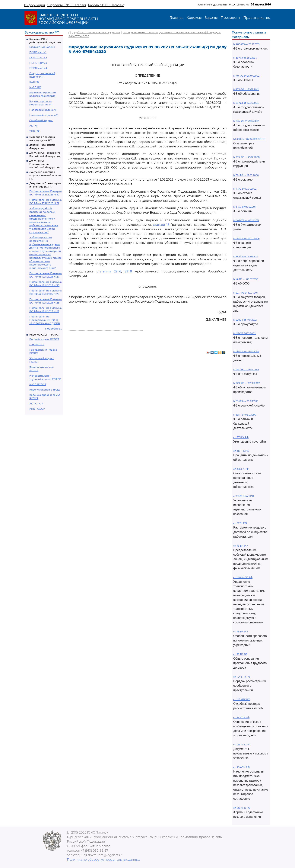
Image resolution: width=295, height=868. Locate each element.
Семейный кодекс (41, 120)
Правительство (257, 18)
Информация (35, 5)
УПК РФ (34, 131)
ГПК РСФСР (37, 344)
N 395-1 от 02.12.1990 (245, 415)
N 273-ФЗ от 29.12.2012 (246, 89)
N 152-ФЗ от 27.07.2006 (246, 351)
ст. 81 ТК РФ (240, 523)
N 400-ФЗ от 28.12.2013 (246, 44)
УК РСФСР (36, 403)
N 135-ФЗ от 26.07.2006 (246, 238)
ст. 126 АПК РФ (242, 745)
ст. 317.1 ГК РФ (241, 451)
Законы (211, 18)
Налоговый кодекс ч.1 (43, 110)
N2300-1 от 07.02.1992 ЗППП (249, 139)
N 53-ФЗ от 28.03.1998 (246, 401)
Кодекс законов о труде (45, 390)
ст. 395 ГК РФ (241, 469)
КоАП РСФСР (38, 384)
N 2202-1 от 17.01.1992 (245, 320)
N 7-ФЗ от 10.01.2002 (245, 189)
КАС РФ (34, 82)
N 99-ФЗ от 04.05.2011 (246, 257)
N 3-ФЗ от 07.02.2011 (245, 207)
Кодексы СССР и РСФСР (45, 335)
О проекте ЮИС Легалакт (67, 5)
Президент (230, 18)
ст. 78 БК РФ (241, 546)
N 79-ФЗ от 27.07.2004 (246, 103)
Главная (177, 18)
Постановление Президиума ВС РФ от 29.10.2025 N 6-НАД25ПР (45, 320)
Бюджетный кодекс (42, 47)
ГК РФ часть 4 (38, 68)
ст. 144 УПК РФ (242, 677)
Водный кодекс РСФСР (44, 339)
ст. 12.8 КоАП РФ (243, 577)
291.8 (128, 271)
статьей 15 (161, 225)
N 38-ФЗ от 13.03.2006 (246, 175)
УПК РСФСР (37, 409)
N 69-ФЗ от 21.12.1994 (245, 58)
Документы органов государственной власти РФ (45, 175)
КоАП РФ (35, 87)
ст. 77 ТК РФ (240, 654)
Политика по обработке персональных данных (103, 860)
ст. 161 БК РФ (241, 632)
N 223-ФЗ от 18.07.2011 (246, 293)
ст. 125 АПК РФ (242, 808)
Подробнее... (53, 329)
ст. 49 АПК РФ (241, 767)
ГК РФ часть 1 (38, 52)
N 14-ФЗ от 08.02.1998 (246, 279)
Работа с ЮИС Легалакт (106, 5)
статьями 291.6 (109, 271)
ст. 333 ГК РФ (241, 437)
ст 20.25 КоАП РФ (244, 496)
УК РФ (33, 126)
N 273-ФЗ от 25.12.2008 (246, 157)
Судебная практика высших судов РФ (96, 32)
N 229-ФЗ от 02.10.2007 (247, 383)
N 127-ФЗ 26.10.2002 (244, 333)
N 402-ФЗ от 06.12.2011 (246, 220)
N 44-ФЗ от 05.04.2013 (246, 370)
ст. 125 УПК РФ (242, 699)
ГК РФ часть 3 (38, 63)
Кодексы (194, 18)
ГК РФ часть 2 (38, 57)
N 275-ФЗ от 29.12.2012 (246, 121)
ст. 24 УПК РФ (241, 717)
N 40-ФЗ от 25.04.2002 (246, 76)
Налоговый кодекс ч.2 (43, 115)
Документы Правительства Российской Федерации (45, 164)
